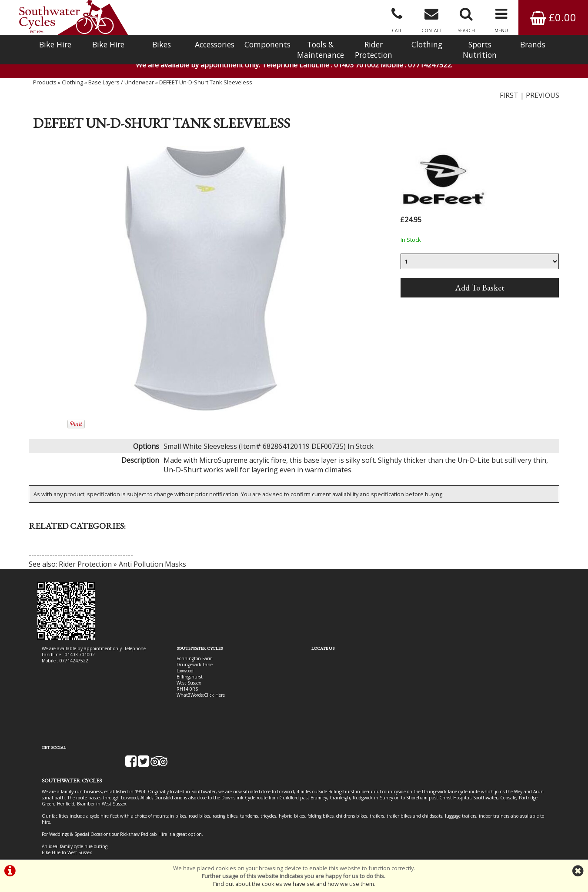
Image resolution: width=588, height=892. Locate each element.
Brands (533, 44)
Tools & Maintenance (321, 50)
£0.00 (553, 17)
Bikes (162, 44)
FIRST (509, 98)
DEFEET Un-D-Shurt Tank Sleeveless (206, 85)
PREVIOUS (543, 98)
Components (267, 44)
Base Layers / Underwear (121, 85)
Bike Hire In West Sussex (67, 828)
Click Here (208, 698)
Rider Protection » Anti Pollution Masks (122, 567)
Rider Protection (374, 50)
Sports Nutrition (480, 50)
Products (45, 85)
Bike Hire (55, 44)
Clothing (427, 44)
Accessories (215, 44)
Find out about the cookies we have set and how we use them (294, 884)
